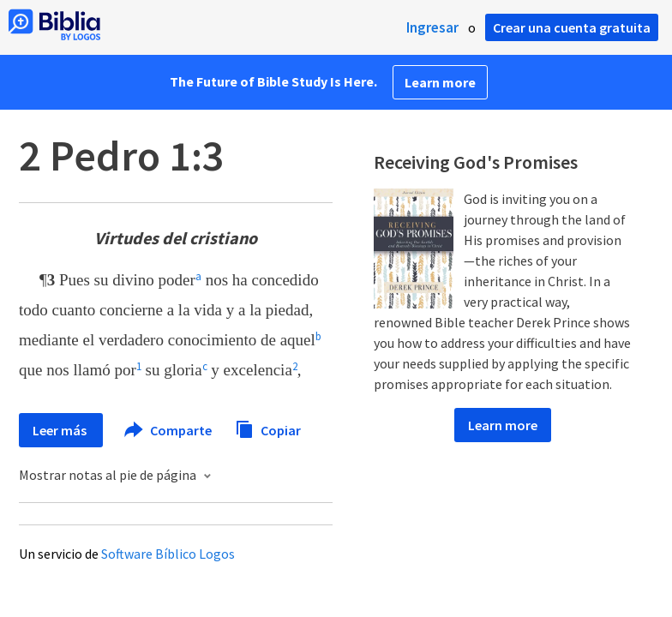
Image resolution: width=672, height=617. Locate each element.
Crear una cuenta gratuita (572, 27)
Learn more (440, 82)
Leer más (61, 430)
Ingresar (432, 27)
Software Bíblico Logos (168, 554)
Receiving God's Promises (476, 162)
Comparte (169, 430)
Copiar (268, 428)
